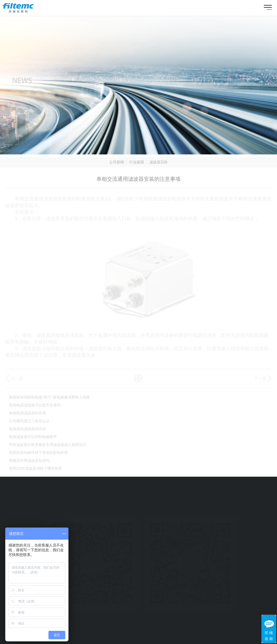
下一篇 (260, 380)
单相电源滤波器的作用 (26, 415)
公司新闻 (117, 164)
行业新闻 (137, 164)
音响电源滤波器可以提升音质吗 (33, 407)
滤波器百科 (159, 164)
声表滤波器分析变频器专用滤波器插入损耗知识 (46, 446)
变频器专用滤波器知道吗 (27, 462)
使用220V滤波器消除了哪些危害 (34, 470)
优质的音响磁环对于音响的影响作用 (37, 454)
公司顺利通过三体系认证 (27, 423)
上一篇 (17, 380)
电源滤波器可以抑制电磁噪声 (31, 438)
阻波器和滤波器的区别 (26, 431)
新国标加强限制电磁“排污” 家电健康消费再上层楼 (48, 399)
